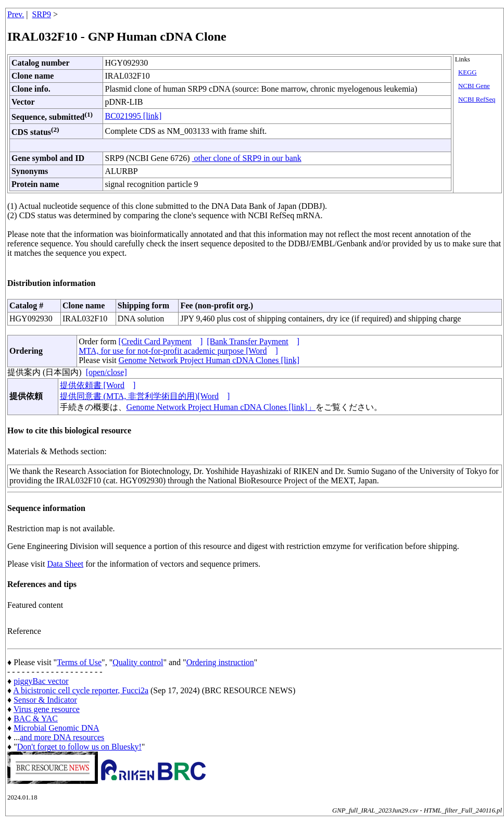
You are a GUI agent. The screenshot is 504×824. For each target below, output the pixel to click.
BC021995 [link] (133, 116)
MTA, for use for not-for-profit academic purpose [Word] (178, 351)
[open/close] (106, 372)
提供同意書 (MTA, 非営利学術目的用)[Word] (145, 396)
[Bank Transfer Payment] (253, 341)
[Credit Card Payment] (161, 341)
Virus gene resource (47, 709)
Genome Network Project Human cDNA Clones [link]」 (221, 407)
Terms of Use (79, 662)
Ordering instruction (220, 662)
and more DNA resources (62, 737)
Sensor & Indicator (45, 700)
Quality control (138, 662)
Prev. (16, 14)
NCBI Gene (474, 86)
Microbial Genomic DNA (56, 728)
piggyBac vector (41, 681)
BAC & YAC (36, 719)
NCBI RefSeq (477, 99)
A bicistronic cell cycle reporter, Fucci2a (81, 690)
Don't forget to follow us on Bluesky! (79, 747)
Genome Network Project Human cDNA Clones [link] (209, 360)
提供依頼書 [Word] (98, 385)
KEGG (468, 72)
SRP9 (42, 14)
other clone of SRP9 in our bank (247, 158)
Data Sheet (65, 564)
